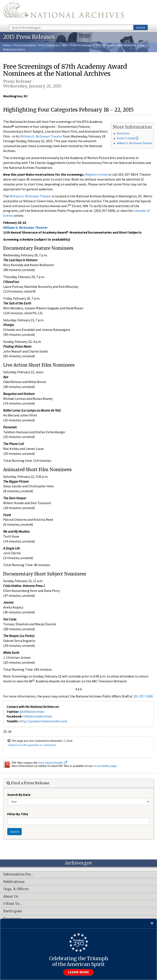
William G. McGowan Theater (135, 143)
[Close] (152, 923)
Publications (14, 882)
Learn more (79, 972)
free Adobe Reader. (53, 763)
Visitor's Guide (126, 138)
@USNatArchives (32, 712)
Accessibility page (105, 766)
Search (141, 27)
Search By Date (19, 795)
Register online (97, 174)
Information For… (18, 874)
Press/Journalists (25, 45)
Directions (123, 133)
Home (7, 45)
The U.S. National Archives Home (63, 12)
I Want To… (12, 904)
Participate (13, 911)
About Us (11, 897)
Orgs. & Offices (16, 889)
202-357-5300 (143, 696)
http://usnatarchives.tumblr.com (43, 721)
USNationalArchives (38, 716)
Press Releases (49, 45)
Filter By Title (18, 814)
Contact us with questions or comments (32, 745)
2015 (65, 45)
